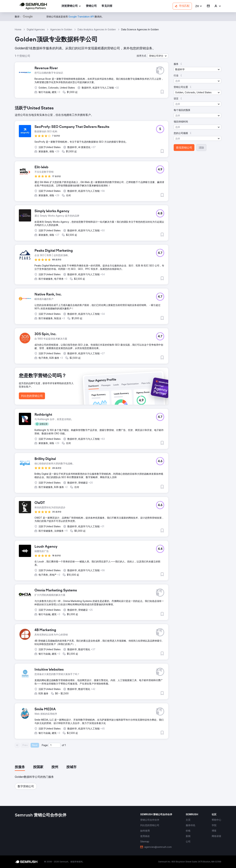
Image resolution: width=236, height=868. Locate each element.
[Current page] (55, 745)
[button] (199, 6)
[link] (91, 6)
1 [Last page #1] (65, 745)
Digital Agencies (36, 29)
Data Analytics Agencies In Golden (97, 29)
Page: (45, 745)
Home (18, 29)
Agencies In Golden (61, 29)
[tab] (20, 767)
